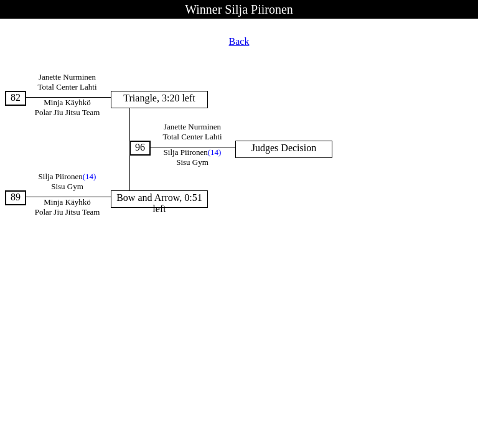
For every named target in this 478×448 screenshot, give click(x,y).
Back (239, 41)
